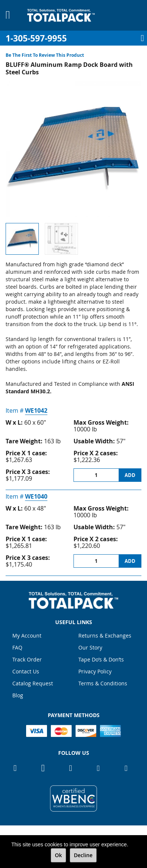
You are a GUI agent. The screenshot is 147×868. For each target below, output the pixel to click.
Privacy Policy (95, 671)
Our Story (90, 647)
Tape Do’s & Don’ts (101, 659)
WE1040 (36, 496)
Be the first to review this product (45, 55)
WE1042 (36, 410)
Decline (83, 855)
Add (130, 475)
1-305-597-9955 (36, 38)
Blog (18, 695)
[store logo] (61, 15)
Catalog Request (33, 683)
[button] (61, 239)
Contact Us (26, 671)
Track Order (27, 659)
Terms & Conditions (103, 683)
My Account (27, 635)
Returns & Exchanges (105, 635)
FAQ (17, 647)
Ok (58, 855)
